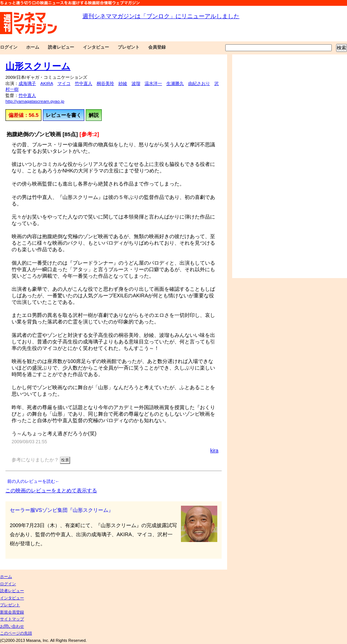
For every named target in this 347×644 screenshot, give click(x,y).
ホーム (33, 47)
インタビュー (96, 47)
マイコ (64, 83)
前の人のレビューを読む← (33, 481)
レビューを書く (64, 115)
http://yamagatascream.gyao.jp (35, 101)
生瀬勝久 (175, 83)
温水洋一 (153, 83)
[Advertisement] (257, 166)
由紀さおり (199, 83)
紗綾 (123, 83)
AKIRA (47, 83)
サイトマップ (12, 619)
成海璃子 (27, 83)
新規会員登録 (12, 612)
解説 (94, 115)
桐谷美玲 (105, 83)
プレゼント (129, 47)
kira (214, 451)
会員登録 (157, 47)
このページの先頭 (16, 633)
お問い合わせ (12, 626)
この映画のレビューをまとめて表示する (51, 490)
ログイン (9, 47)
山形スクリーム (38, 66)
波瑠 (136, 83)
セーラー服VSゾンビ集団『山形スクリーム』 (62, 510)
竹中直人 (84, 83)
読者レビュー (61, 47)
